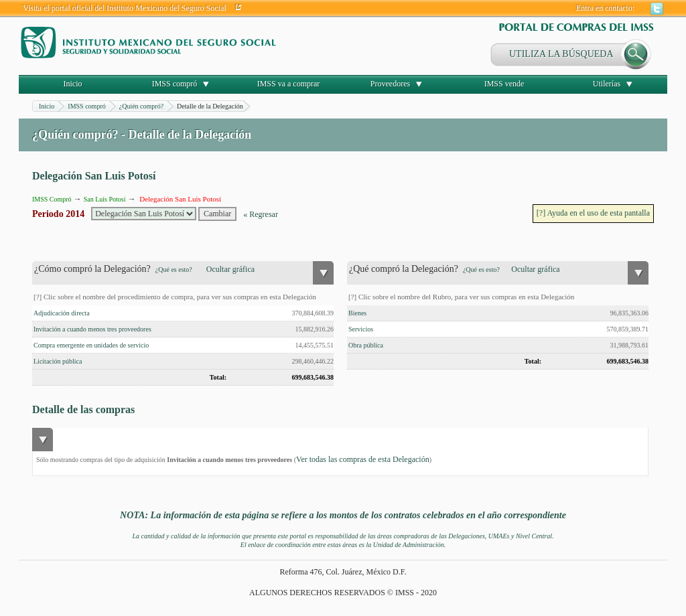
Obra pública (366, 345)
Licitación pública (58, 361)
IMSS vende (504, 84)
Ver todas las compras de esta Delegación (363, 459)
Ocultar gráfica (230, 269)
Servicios (361, 329)
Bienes (357, 313)
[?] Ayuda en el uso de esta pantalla (593, 213)
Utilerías (607, 84)
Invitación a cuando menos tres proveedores (92, 329)
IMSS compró (175, 84)
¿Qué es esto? (174, 269)
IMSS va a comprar (289, 84)
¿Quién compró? (141, 106)
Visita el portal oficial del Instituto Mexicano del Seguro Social (125, 8)
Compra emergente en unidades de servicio (91, 345)
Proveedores (390, 84)
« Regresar (261, 214)
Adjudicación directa (62, 313)
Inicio (73, 84)
